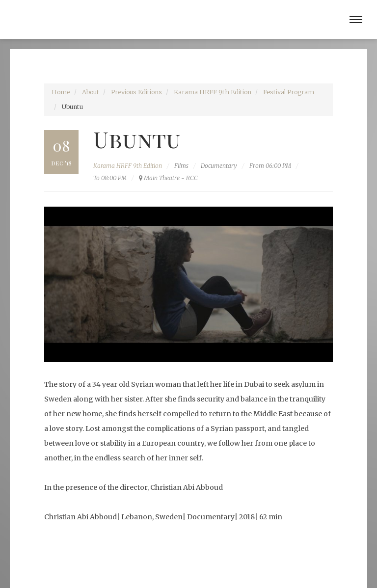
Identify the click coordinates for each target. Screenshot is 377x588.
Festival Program (289, 92)
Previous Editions (136, 92)
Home (61, 92)
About (91, 92)
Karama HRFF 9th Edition (213, 92)
